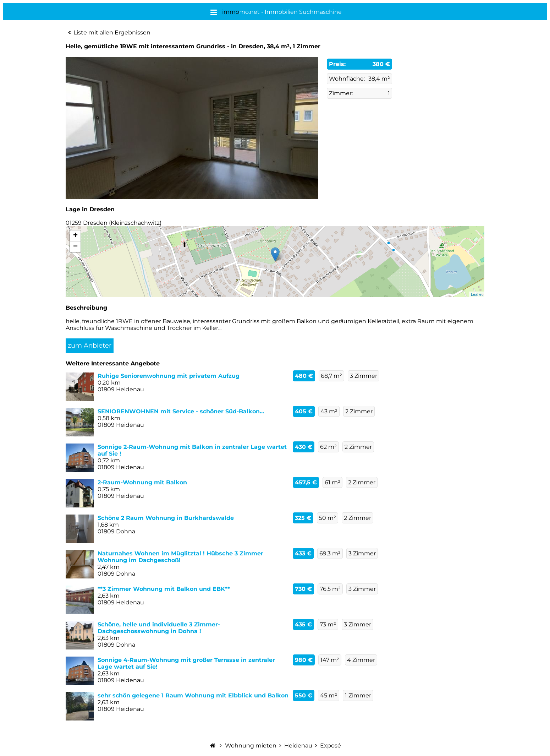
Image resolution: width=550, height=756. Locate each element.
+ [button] (75, 236)
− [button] (75, 247)
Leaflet (477, 294)
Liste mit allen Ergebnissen (112, 32)
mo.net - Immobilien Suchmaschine (282, 12)
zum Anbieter (90, 346)
